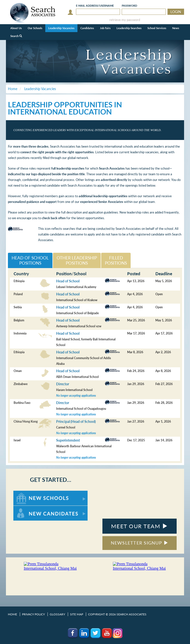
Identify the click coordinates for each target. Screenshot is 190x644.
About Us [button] (16, 28)
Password (129, 6)
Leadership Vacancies (61, 28)
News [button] (176, 28)
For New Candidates (29, 508)
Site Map (77, 614)
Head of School (68, 281)
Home (12, 614)
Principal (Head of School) (76, 421)
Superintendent (68, 440)
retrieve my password (125, 20)
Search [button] (16, 36)
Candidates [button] (87, 28)
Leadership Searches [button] (129, 28)
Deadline (164, 274)
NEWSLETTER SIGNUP (140, 543)
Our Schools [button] (35, 28)
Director (63, 384)
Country (21, 274)
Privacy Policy (33, 614)
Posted (134, 274)
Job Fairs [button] (105, 28)
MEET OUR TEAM (139, 526)
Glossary (57, 614)
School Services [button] (157, 28)
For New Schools (26, 493)
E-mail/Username (95, 6)
